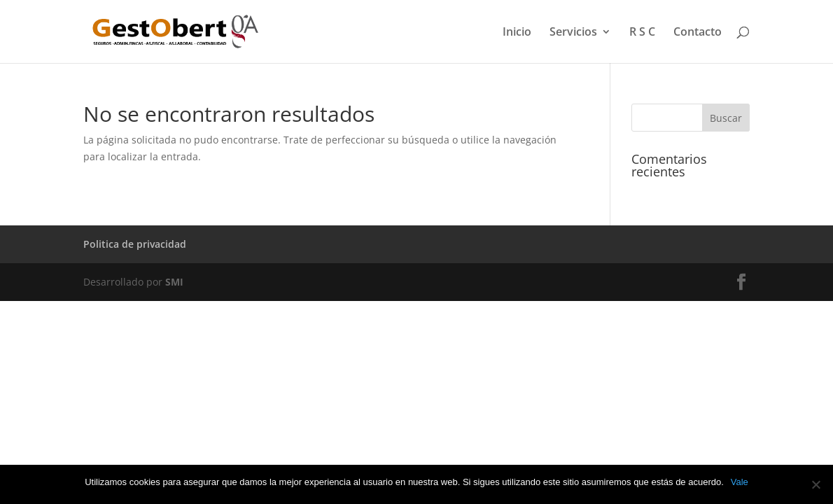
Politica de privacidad (135, 244)
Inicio (517, 33)
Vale (740, 482)
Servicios (573, 33)
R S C (642, 33)
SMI (174, 282)
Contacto (698, 33)
